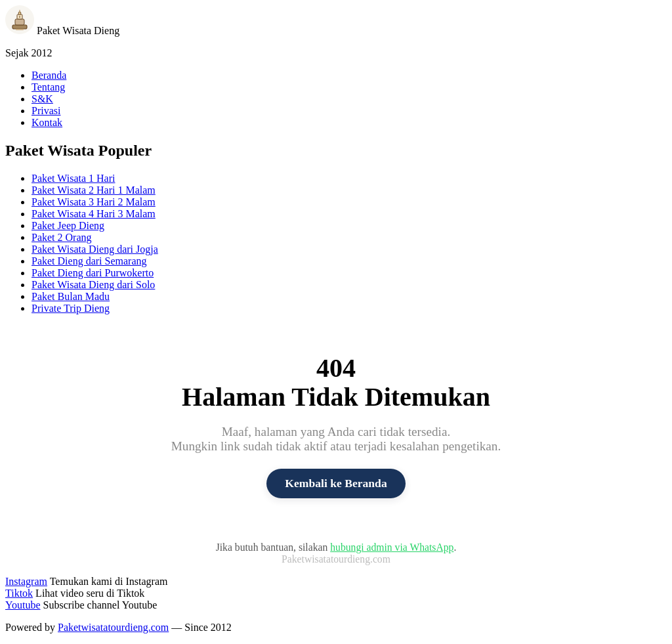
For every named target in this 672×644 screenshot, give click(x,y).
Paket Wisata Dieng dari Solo (93, 285)
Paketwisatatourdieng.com (113, 627)
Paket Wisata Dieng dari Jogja (95, 249)
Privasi (46, 111)
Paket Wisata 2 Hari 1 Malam (94, 190)
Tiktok (19, 593)
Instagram (26, 581)
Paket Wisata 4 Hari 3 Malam (94, 214)
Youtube (23, 605)
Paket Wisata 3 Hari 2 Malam (94, 202)
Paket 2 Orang (62, 237)
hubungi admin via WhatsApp (392, 547)
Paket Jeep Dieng (68, 225)
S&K (42, 99)
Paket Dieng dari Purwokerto (93, 273)
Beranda (49, 75)
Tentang (48, 87)
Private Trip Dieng (71, 308)
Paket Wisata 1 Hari (73, 178)
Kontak (47, 122)
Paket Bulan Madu (71, 296)
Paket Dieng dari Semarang (89, 261)
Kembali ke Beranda (336, 483)
